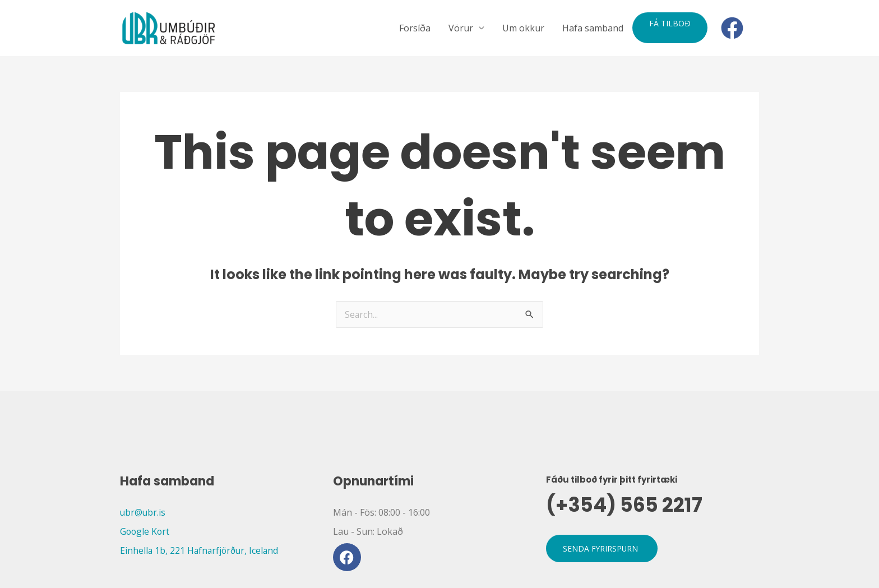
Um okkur (523, 28)
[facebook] (735, 28)
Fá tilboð (670, 23)
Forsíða (415, 28)
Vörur (461, 28)
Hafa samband (593, 28)
